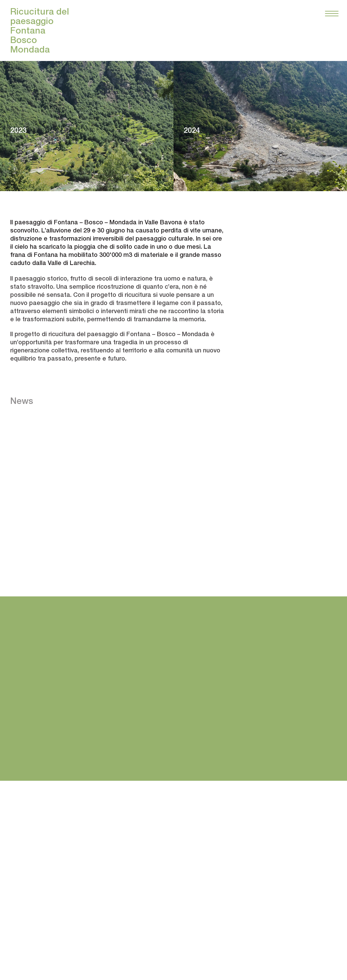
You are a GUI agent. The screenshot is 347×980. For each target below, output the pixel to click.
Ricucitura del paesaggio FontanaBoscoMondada (40, 30)
